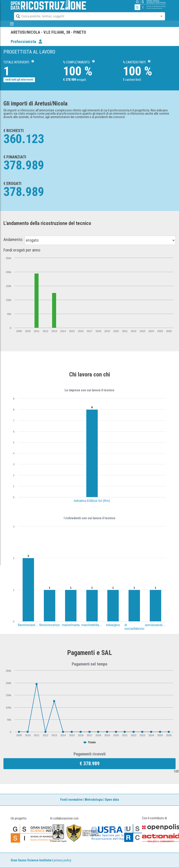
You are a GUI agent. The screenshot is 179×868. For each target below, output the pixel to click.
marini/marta (71, 625)
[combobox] (85, 16)
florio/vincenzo (50, 625)
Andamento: (13, 240)
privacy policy (62, 860)
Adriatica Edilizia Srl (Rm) (92, 501)
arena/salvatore (156, 625)
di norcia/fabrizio (134, 627)
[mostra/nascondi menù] (12, 24)
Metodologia (94, 800)
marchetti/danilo (93, 625)
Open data (112, 800)
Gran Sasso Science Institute (31, 860)
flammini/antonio (29, 625)
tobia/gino (113, 625)
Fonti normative (71, 800)
